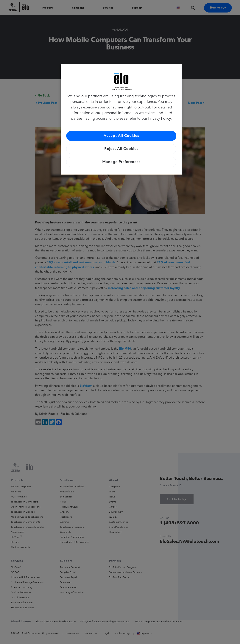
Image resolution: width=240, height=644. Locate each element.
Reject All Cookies (121, 149)
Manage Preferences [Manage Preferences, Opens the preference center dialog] (121, 162)
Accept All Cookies (121, 136)
